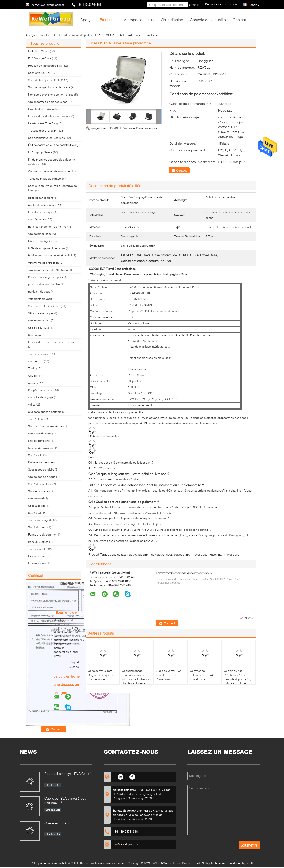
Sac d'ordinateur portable (44, 306)
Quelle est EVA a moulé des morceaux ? (65, 800)
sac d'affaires (37, 419)
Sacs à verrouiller (39, 73)
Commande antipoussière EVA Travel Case (201, 675)
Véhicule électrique (41, 313)
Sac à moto (35, 455)
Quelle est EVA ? (57, 823)
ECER (249, 863)
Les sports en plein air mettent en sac (52, 342)
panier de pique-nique (42, 205)
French (254, 5)
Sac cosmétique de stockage (47, 138)
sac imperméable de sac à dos (48, 102)
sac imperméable (39, 320)
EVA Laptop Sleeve (40, 152)
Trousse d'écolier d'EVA (43, 131)
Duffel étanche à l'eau (42, 462)
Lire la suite (53, 785)
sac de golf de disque (42, 477)
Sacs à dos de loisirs (41, 470)
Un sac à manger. (39, 241)
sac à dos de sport (40, 433)
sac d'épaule (36, 219)
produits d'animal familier (44, 284)
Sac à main (35, 513)
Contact (239, 19)
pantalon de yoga (39, 292)
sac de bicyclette (39, 441)
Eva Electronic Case (41, 109)
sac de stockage (39, 354)
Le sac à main (37, 556)
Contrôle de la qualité (208, 19)
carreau (33, 383)
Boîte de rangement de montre (47, 227)
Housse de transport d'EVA (45, 66)
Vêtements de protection (44, 263)
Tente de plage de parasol (45, 179)
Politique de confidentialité (48, 863)
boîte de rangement (41, 198)
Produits (106, 19)
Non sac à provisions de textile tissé (51, 94)
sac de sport (36, 498)
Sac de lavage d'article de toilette (49, 87)
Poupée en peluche (41, 390)
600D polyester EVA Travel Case (187, 555)
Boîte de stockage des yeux (46, 277)
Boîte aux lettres (38, 542)
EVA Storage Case (40, 58)
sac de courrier (38, 549)
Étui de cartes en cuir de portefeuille (75, 35)
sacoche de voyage (41, 397)
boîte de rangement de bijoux (47, 248)
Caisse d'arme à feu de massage (49, 171)
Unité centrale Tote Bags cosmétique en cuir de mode (101, 675)
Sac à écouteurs (39, 328)
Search (194, 5)
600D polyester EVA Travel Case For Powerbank (169, 675)
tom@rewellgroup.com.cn (49, 5)
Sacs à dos (35, 335)
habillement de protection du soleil (50, 255)
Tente (32, 368)
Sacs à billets (37, 506)
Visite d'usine (172, 19)
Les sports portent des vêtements (49, 116)
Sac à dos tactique (40, 484)
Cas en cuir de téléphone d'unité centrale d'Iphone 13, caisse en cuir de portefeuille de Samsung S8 (237, 681)
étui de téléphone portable (45, 412)
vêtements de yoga (40, 299)
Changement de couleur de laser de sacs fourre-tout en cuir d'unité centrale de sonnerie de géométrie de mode (137, 681)
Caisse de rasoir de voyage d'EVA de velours (136, 555)
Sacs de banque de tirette (44, 80)
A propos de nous (139, 19)
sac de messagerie (40, 520)
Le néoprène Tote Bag (42, 123)
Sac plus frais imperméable (45, 426)
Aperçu (86, 19)
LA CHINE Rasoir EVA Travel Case (88, 863)
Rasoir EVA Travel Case (224, 555)
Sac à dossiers (37, 527)
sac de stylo (36, 361)
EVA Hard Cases (39, 51)
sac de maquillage (40, 234)
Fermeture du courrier (42, 535)
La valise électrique (41, 212)
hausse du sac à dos (41, 448)
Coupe (32, 376)
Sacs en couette (38, 491)
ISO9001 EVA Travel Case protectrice (134, 128)
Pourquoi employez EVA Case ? (68, 774)
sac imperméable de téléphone (48, 270)
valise (32, 405)
